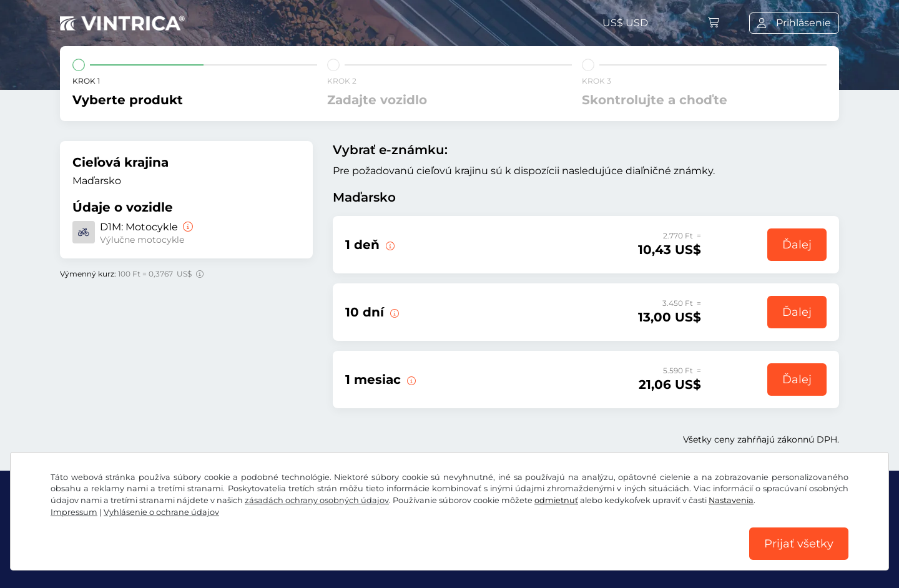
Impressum (516, 555)
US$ (625, 23)
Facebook (91, 528)
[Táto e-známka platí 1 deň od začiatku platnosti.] (410, 380)
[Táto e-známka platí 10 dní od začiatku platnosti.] (393, 312)
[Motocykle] (187, 227)
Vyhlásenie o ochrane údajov (267, 555)
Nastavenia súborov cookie (412, 555)
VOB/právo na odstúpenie (124, 555)
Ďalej (797, 245)
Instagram (163, 528)
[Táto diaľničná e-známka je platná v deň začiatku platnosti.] (389, 245)
